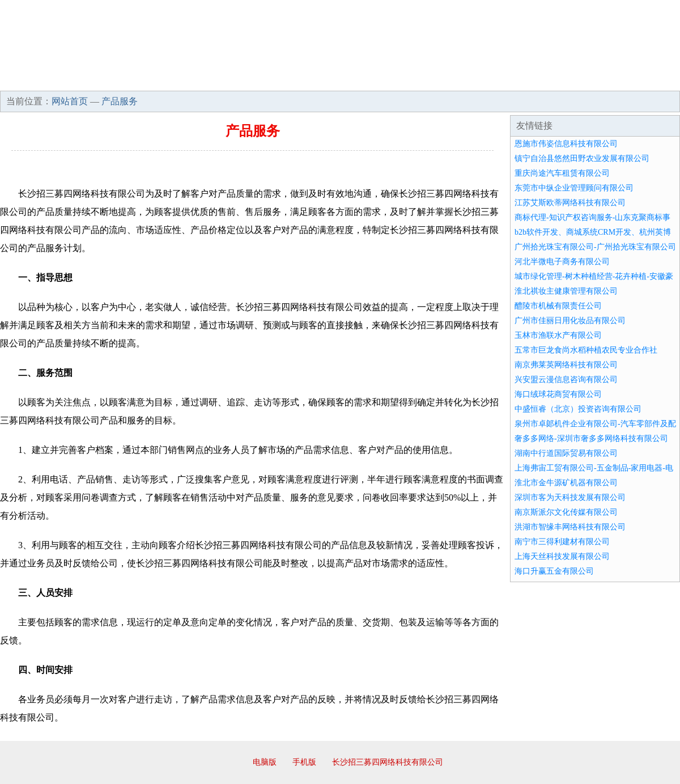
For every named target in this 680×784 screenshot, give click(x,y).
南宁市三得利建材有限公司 (562, 542)
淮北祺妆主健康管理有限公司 (566, 291)
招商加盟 (376, 79)
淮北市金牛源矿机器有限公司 (566, 483)
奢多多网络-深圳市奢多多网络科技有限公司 (591, 438)
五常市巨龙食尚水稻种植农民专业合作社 (586, 350)
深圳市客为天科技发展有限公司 (570, 497)
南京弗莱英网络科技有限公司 (566, 365)
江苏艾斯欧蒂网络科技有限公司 (570, 203)
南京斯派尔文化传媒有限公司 (566, 512)
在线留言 (648, 79)
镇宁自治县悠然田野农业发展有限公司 (582, 158)
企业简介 (104, 79)
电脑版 (265, 762)
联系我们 (512, 79)
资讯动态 (580, 79)
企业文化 (172, 79)
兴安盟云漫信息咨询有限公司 (566, 380)
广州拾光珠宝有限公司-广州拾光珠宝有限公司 (595, 247)
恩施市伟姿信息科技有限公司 (566, 144)
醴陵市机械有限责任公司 (558, 306)
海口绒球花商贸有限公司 (558, 394)
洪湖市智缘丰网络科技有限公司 (570, 527)
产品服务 (240, 79)
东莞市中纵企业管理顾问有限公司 (574, 188)
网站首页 (36, 79)
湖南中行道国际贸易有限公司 (566, 453)
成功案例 (308, 79)
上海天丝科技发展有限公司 (562, 556)
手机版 (304, 762)
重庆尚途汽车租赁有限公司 (562, 173)
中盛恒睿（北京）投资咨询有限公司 (578, 409)
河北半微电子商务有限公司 (562, 262)
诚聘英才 (444, 79)
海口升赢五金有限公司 (554, 571)
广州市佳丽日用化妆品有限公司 (570, 321)
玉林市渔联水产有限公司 (558, 335)
